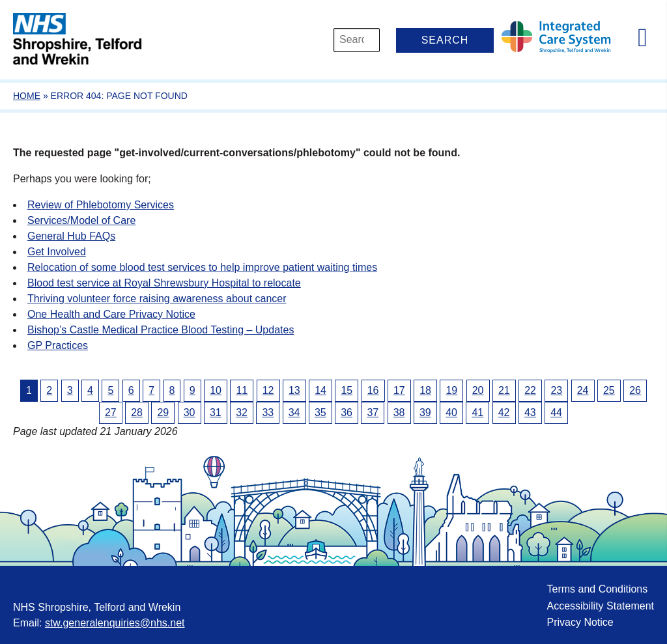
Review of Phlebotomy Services (101, 205)
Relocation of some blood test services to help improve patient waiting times (202, 267)
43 (530, 413)
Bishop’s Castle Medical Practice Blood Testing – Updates (161, 330)
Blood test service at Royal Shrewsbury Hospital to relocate (164, 283)
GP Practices (58, 345)
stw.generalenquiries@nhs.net (115, 623)
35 (320, 413)
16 (373, 390)
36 (347, 413)
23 (556, 390)
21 (504, 390)
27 (111, 413)
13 (294, 390)
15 (347, 390)
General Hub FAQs (71, 236)
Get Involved (57, 252)
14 (320, 390)
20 (478, 390)
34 (294, 413)
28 (137, 413)
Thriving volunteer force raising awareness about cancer (157, 299)
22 (530, 390)
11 (242, 390)
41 (477, 413)
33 (268, 413)
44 (556, 413)
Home (27, 96)
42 (504, 413)
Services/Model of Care (81, 220)
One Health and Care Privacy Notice (111, 314)
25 (609, 390)
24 (583, 390)
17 (399, 390)
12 (268, 390)
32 (242, 413)
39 (425, 413)
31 (216, 413)
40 (451, 413)
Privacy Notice (580, 622)
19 (451, 390)
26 (635, 390)
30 (190, 413)
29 (163, 413)
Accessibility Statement (600, 606)
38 (399, 413)
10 (216, 390)
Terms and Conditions (597, 589)
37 (373, 413)
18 (425, 390)
